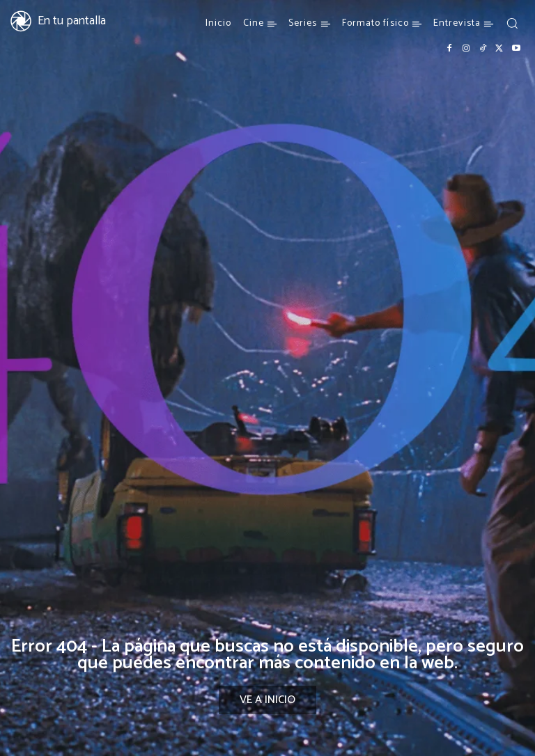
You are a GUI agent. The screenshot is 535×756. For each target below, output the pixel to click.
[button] (512, 23)
